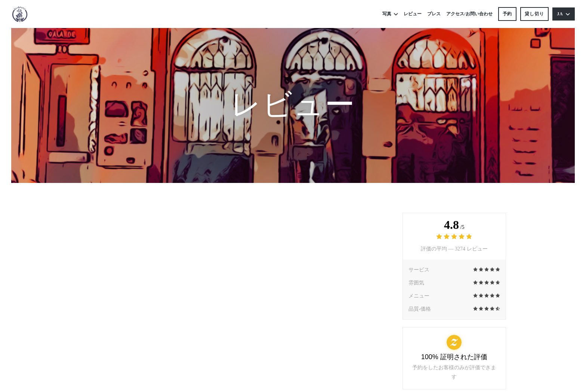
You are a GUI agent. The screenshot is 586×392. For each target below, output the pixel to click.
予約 (508, 14)
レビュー (413, 14)
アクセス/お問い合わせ (469, 14)
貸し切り (534, 14)
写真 (390, 14)
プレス (434, 14)
